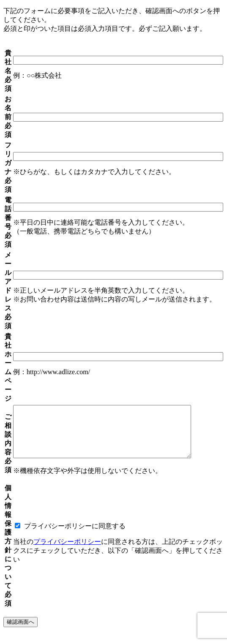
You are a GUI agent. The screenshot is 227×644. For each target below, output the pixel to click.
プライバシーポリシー (67, 552)
